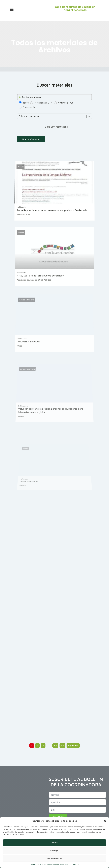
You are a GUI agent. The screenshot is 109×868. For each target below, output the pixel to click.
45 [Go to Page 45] (62, 746)
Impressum (74, 864)
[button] (105, 821)
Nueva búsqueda (31, 139)
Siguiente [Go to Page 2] (73, 746)
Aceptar (54, 843)
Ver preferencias (54, 858)
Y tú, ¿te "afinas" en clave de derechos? (41, 281)
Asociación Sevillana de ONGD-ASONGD (35, 285)
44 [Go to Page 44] (55, 746)
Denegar (54, 850)
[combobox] (52, 116)
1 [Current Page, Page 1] (32, 746)
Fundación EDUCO (25, 218)
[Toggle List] (89, 116)
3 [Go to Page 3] (43, 746)
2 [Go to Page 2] (37, 746)
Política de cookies (38, 864)
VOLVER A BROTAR (30, 350)
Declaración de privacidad (58, 864)
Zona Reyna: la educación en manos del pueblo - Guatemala (52, 214)
